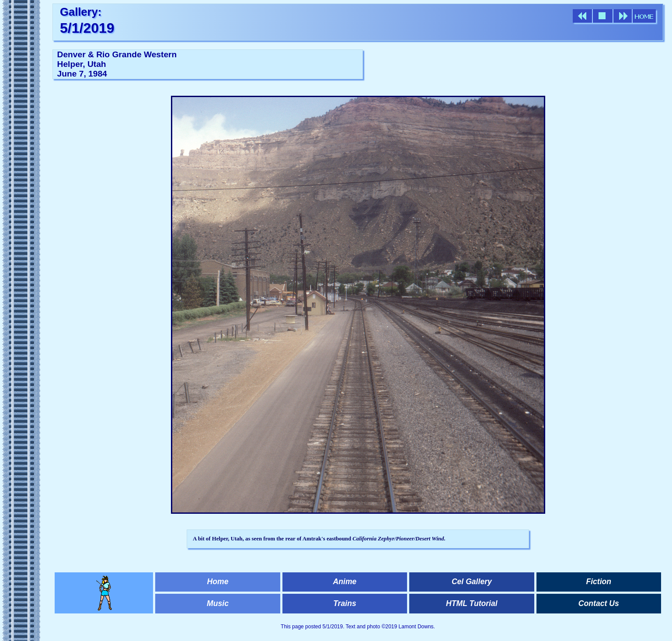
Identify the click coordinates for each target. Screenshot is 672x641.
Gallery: (81, 12)
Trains (345, 603)
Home (218, 582)
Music (218, 603)
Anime (345, 582)
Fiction (599, 582)
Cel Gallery (472, 582)
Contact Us (599, 603)
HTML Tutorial (472, 603)
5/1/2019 (87, 28)
